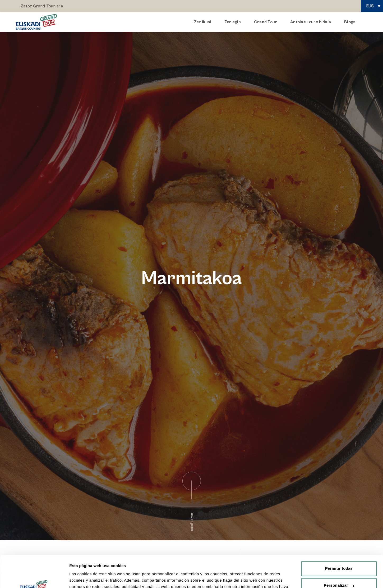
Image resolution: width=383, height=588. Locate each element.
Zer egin (234, 22)
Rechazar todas (339, 572)
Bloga (350, 22)
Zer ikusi (204, 22)
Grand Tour (267, 22)
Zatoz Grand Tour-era (42, 6)
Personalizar (339, 555)
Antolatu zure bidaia (312, 22)
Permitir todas (339, 538)
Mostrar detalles (85, 578)
